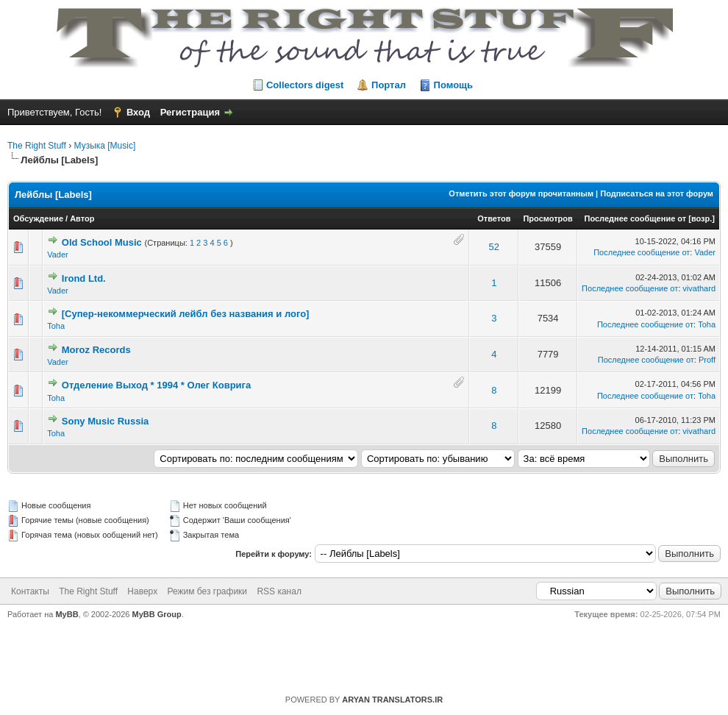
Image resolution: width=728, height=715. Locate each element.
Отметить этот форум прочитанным (521, 193)
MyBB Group (157, 614)
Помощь (453, 85)
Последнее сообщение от (636, 218)
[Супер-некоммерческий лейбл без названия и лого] (186, 314)
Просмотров (547, 218)
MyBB (67, 614)
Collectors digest (305, 85)
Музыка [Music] (105, 146)
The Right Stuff (37, 146)
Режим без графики (208, 591)
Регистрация (190, 112)
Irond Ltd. (84, 278)
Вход (138, 112)
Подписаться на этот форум (657, 193)
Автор (82, 218)
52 (494, 247)
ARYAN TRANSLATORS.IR (392, 700)
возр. (702, 218)
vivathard (699, 288)
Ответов (494, 218)
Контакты (30, 591)
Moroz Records (96, 350)
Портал (389, 85)
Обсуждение (38, 218)
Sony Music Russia (105, 421)
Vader (58, 255)
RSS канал (279, 591)
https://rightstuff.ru (357, 651)
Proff (707, 360)
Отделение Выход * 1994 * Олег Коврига (156, 385)
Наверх (142, 591)
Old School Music (102, 242)
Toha (56, 326)
